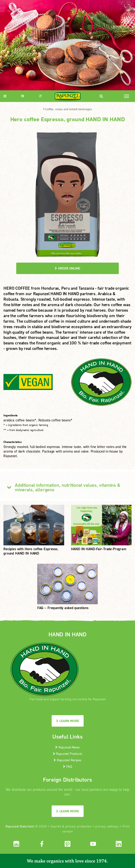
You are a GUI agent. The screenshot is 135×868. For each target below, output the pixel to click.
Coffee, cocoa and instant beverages (67, 109)
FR (22, 96)
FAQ (67, 766)
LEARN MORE (68, 721)
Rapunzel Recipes (67, 760)
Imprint (56, 826)
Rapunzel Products (68, 754)
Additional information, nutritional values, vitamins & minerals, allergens (62, 487)
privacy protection (78, 826)
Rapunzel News (67, 747)
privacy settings (107, 826)
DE (5, 96)
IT (40, 96)
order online (67, 268)
